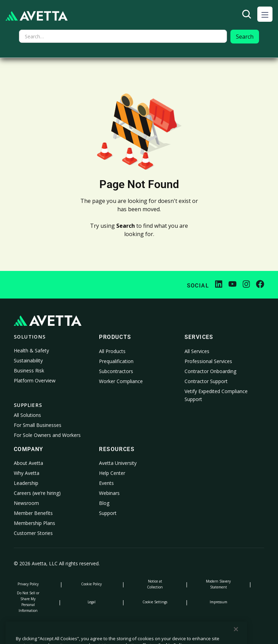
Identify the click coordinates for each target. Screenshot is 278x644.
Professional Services (208, 361)
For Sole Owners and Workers (47, 435)
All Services (197, 351)
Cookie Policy (91, 584)
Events (106, 483)
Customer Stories (33, 533)
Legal (92, 602)
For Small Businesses (38, 425)
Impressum (219, 602)
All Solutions (27, 415)
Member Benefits (33, 513)
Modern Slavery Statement (218, 584)
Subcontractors (116, 371)
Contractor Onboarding (210, 371)
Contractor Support (206, 381)
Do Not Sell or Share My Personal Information (28, 602)
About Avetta (28, 463)
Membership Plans (34, 523)
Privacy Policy (28, 584)
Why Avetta (27, 473)
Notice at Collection (155, 584)
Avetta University (118, 463)
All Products (112, 351)
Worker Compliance (121, 381)
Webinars (109, 493)
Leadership (26, 483)
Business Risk (29, 370)
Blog (104, 503)
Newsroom (26, 503)
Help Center (112, 473)
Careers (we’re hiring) (37, 493)
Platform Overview (35, 380)
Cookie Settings (155, 602)
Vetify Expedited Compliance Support (216, 395)
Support (108, 513)
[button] (265, 14)
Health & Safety (31, 350)
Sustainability (28, 360)
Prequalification (116, 361)
